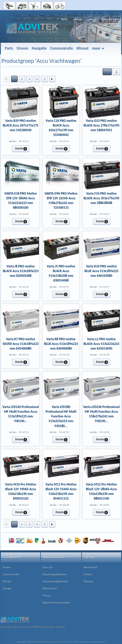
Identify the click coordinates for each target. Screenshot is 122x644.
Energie (7, 589)
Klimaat (7, 581)
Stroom (7, 567)
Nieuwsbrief (90, 567)
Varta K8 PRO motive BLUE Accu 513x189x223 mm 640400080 (61, 344)
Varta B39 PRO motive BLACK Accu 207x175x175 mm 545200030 (21, 125)
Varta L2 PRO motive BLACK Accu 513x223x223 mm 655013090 (101, 344)
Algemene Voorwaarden (56, 603)
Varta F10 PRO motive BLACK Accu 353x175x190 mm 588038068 (101, 198)
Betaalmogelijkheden (55, 574)
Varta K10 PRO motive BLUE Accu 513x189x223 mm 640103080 (101, 271)
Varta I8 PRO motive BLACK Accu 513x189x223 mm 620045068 (21, 271)
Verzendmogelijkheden (56, 581)
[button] (107, 72)
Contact (88, 574)
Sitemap (88, 581)
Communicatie (11, 574)
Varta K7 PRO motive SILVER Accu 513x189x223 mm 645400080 (21, 344)
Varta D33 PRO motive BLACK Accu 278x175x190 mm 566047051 (101, 125)
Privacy (47, 596)
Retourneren (50, 589)
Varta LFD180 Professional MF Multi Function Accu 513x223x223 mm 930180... (61, 416)
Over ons (48, 567)
